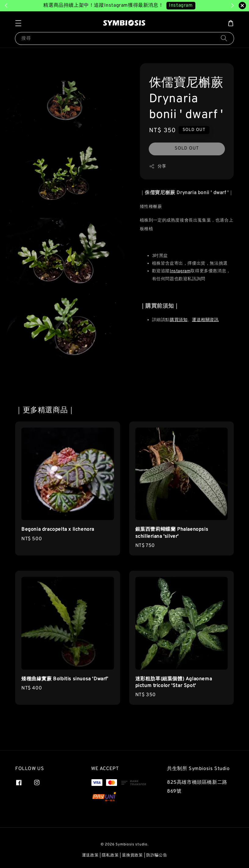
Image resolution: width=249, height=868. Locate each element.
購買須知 (179, 320)
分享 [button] (158, 166)
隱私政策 (110, 855)
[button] (18, 23)
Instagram (180, 271)
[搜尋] (224, 38)
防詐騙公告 (157, 855)
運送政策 (90, 855)
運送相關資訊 (205, 320)
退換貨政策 (132, 855)
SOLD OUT (187, 148)
